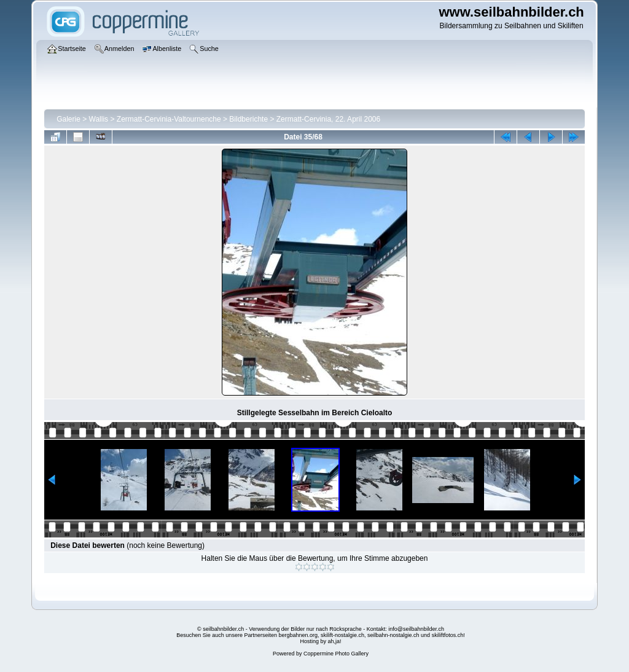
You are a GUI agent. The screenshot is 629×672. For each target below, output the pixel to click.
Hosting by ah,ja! (320, 641)
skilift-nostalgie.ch (342, 635)
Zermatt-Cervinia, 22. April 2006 (328, 119)
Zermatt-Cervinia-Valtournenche (169, 119)
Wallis (99, 119)
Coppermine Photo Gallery (336, 654)
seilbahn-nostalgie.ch (393, 635)
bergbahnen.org (298, 635)
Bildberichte (248, 119)
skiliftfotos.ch (448, 635)
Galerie (68, 119)
